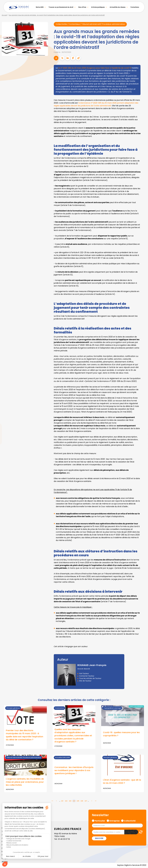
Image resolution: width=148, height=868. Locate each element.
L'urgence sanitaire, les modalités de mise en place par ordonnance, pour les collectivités (25, 782)
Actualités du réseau (118, 7)
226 (82, 801)
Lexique (5, 859)
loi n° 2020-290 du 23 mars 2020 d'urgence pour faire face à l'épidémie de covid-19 (95, 68)
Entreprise (115, 821)
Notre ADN (40, 7)
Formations (135, 7)
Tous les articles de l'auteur (90, 678)
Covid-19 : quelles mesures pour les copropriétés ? (121, 734)
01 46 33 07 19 (64, 840)
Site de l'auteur (85, 681)
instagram (143, 439)
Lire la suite (74, 774)
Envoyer (99, 839)
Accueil (4, 15)
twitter (143, 425)
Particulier (100, 821)
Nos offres (82, 7)
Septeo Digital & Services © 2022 (132, 866)
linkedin (143, 429)
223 (70, 801)
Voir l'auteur (84, 673)
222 (66, 801)
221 (62, 801)
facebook (143, 420)
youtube (143, 434)
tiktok (143, 448)
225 (78, 801)
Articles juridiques (98, 7)
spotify (143, 443)
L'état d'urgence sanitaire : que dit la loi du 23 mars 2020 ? (122, 782)
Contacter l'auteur (87, 676)
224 (74, 801)
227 (86, 801)
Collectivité (130, 821)
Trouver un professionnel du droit (61, 7)
